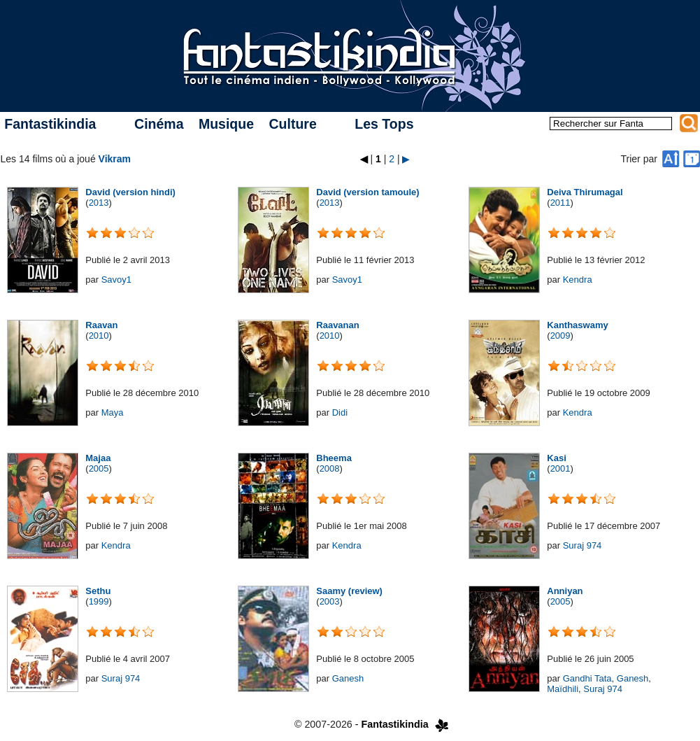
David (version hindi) (130, 192)
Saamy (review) (349, 591)
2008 (330, 468)
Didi (340, 412)
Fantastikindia (50, 124)
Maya (113, 412)
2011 (560, 203)
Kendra (578, 280)
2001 (560, 468)
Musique (226, 124)
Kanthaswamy (577, 325)
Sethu (98, 591)
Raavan (101, 325)
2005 (99, 468)
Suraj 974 (583, 545)
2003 (330, 601)
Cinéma (159, 124)
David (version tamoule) (367, 192)
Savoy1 (116, 280)
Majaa (98, 458)
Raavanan (337, 325)
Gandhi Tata (587, 678)
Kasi (556, 458)
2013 (99, 203)
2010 (99, 336)
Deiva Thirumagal (585, 192)
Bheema (334, 458)
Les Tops (384, 124)
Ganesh (348, 678)
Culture (292, 124)
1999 (99, 601)
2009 (560, 336)
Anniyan (565, 591)
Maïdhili (563, 689)
